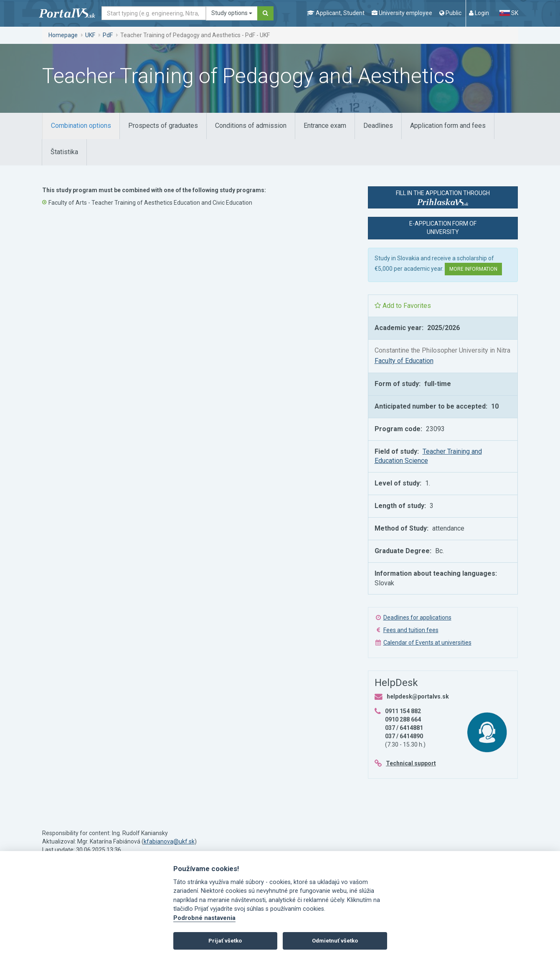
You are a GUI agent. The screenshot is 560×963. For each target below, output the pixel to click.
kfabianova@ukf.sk (169, 841)
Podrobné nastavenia (204, 918)
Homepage (63, 35)
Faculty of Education (404, 361)
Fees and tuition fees (411, 630)
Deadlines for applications (417, 617)
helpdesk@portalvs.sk (418, 696)
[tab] (81, 126)
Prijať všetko (225, 941)
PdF (108, 35)
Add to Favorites (403, 306)
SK (509, 13)
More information (473, 269)
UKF (90, 35)
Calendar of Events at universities (427, 643)
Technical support (411, 763)
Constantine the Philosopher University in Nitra (442, 350)
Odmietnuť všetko (335, 941)
